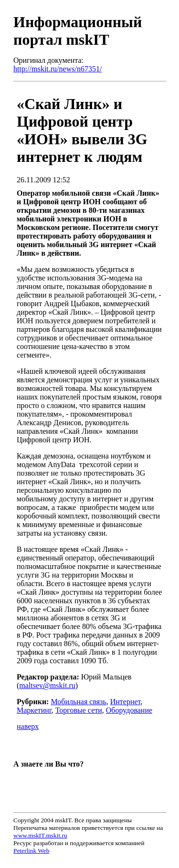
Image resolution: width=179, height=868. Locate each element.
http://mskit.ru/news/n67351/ (58, 69)
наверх (28, 726)
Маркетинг (34, 710)
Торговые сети (79, 710)
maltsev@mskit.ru (47, 685)
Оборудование (129, 710)
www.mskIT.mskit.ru (40, 835)
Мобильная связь (78, 702)
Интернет (126, 702)
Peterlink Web (31, 851)
